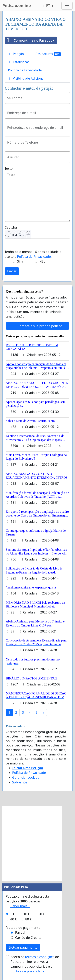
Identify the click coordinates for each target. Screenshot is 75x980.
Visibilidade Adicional (26, 78)
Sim (20, 261)
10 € (27, 914)
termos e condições (40, 957)
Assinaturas (46, 54)
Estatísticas (19, 62)
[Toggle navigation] (67, 6)
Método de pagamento (23, 928)
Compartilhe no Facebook (30, 40)
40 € (14, 919)
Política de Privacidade (25, 70)
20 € (42, 914)
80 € (28, 919)
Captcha (11, 227)
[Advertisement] (37, 843)
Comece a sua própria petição (37, 326)
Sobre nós (20, 782)
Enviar (12, 271)
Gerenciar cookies (26, 777)
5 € (13, 914)
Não (42, 261)
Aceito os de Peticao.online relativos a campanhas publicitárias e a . (35, 964)
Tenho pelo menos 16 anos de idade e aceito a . (33, 254)
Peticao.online (17, 5)
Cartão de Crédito (28, 938)
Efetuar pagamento (23, 947)
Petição (16, 54)
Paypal (20, 932)
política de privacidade (27, 971)
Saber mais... (18, 906)
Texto (9, 169)
